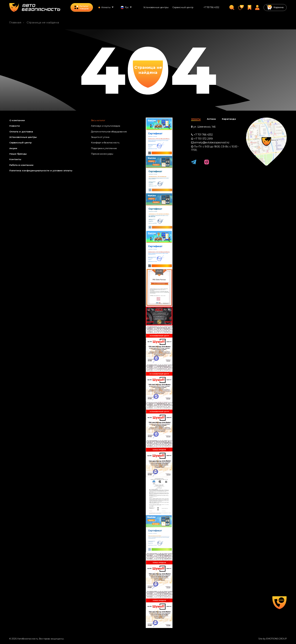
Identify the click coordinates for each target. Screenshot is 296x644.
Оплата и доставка (21, 132)
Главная (15, 22)
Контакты (15, 159)
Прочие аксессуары (102, 154)
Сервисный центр (183, 7)
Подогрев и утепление (104, 148)
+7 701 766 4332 (211, 7)
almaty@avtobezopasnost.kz (212, 143)
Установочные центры (156, 7)
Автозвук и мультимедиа (106, 126)
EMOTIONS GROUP (276, 639)
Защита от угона (100, 137)
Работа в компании (21, 165)
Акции (13, 148)
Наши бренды (18, 154)
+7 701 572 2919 (203, 139)
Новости (15, 126)
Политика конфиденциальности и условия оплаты (41, 170)
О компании (17, 120)
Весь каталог (98, 120)
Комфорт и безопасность (105, 143)
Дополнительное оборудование (109, 132)
